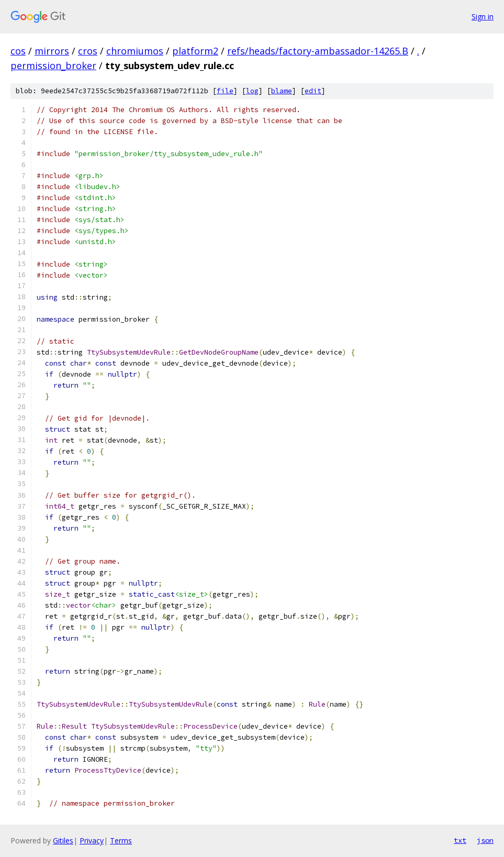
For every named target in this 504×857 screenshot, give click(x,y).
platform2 (195, 51)
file (225, 91)
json (485, 840)
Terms (121, 840)
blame (282, 91)
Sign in (483, 17)
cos (18, 51)
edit (313, 91)
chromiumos (135, 51)
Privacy (92, 840)
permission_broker (53, 65)
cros (88, 51)
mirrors (52, 51)
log (252, 91)
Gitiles (63, 840)
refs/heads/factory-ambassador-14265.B (318, 51)
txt (460, 840)
